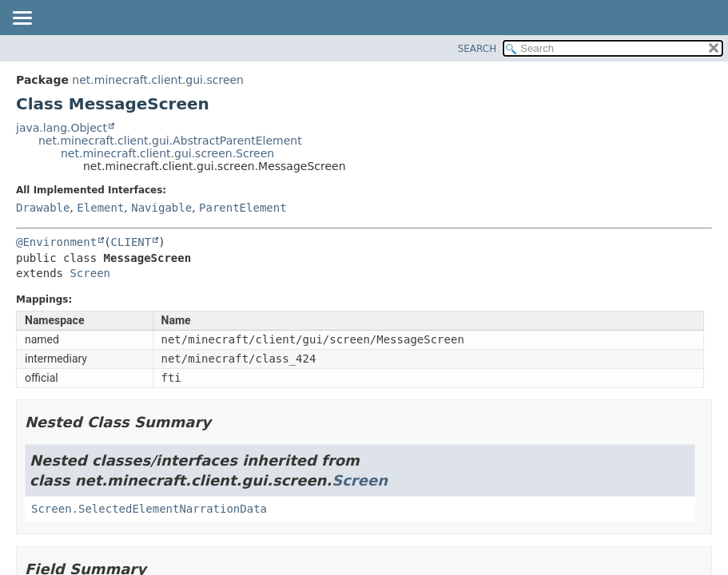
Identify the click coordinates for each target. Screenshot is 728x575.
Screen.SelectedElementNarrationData (149, 509)
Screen (90, 273)
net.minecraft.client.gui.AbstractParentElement (170, 141)
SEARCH (477, 49)
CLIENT (131, 242)
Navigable (161, 208)
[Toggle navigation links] (22, 19)
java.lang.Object (62, 128)
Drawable (43, 208)
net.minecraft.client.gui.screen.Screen (167, 153)
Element (100, 208)
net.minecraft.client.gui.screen (158, 80)
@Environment (56, 242)
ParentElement (243, 208)
